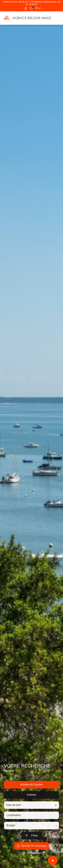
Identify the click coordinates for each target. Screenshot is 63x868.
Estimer (32, 802)
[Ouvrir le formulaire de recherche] (32, 842)
